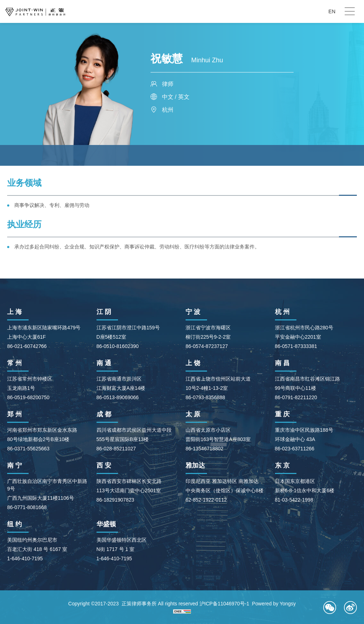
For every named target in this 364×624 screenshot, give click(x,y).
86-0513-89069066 (118, 397)
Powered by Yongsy (274, 604)
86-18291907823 (115, 500)
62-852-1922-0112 (206, 500)
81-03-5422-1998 (294, 500)
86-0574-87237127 (207, 346)
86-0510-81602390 (118, 346)
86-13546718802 (205, 449)
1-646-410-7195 (25, 558)
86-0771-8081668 (27, 507)
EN (332, 11)
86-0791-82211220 (296, 397)
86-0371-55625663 (28, 449)
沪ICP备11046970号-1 (224, 604)
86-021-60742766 (27, 346)
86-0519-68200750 (28, 397)
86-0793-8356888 (205, 397)
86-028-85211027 (116, 449)
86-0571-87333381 (296, 346)
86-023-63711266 (295, 449)
